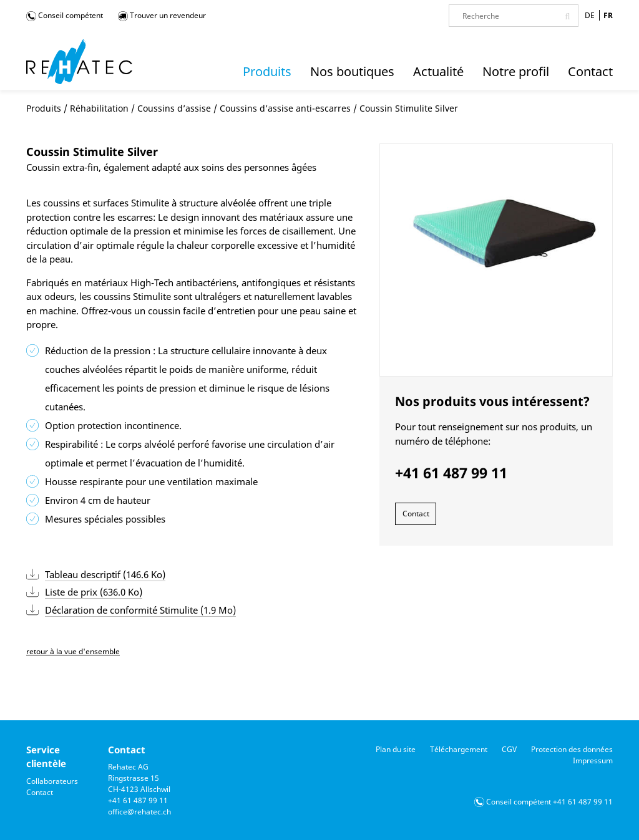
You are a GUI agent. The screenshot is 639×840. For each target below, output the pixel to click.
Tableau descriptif (105, 574)
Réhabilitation (99, 108)
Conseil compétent (65, 16)
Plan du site (396, 749)
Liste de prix (94, 592)
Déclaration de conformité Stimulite (140, 610)
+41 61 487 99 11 (138, 800)
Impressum (593, 760)
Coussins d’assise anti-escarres (285, 108)
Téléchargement (459, 749)
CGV (509, 749)
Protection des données (572, 749)
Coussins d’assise (174, 108)
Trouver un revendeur (162, 16)
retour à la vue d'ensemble (73, 651)
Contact (416, 514)
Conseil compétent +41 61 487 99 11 (549, 802)
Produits (44, 108)
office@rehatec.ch (139, 812)
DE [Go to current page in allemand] (590, 15)
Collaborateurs (52, 781)
